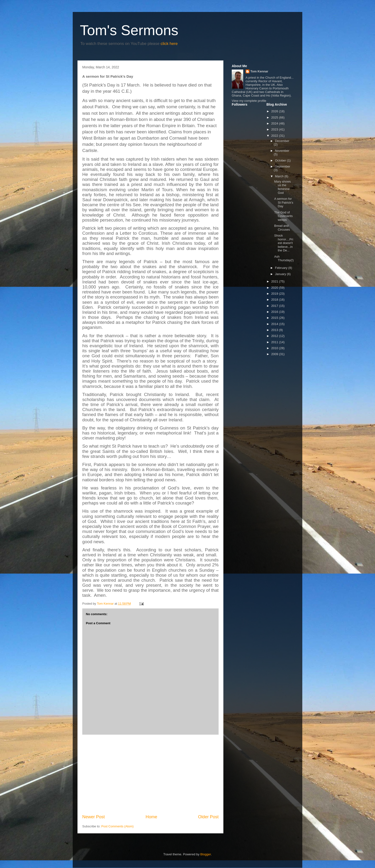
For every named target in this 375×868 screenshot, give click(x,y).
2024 (275, 123)
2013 (275, 330)
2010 (275, 348)
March (280, 176)
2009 (275, 354)
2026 (275, 111)
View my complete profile (249, 101)
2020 (275, 288)
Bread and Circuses (282, 228)
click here (169, 44)
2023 (275, 129)
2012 (275, 336)
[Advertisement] (150, 774)
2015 (275, 318)
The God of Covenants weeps (283, 216)
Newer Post (94, 817)
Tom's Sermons (129, 30)
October (281, 160)
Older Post (208, 817)
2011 (275, 342)
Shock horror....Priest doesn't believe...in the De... (284, 243)
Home (152, 817)
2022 (275, 136)
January (281, 274)
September (283, 166)
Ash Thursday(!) (284, 258)
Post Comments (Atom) (118, 826)
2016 (275, 312)
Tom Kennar (259, 71)
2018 (275, 300)
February (282, 268)
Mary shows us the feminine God (282, 187)
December (282, 141)
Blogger (206, 854)
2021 (275, 281)
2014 (275, 324)
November (282, 151)
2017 (275, 306)
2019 (275, 294)
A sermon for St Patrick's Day (284, 202)
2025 (275, 117)
